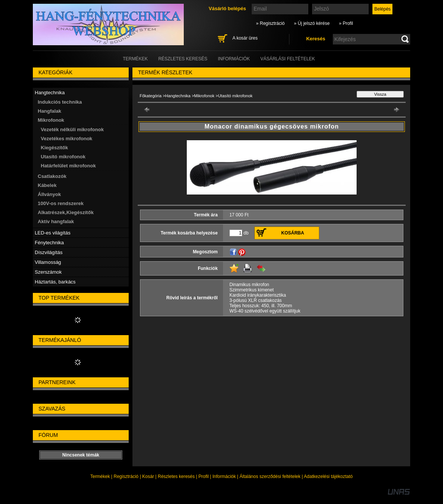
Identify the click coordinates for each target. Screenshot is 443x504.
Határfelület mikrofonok (68, 166)
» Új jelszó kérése (312, 23)
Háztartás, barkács (55, 282)
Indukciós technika (60, 102)
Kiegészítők (54, 148)
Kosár (148, 476)
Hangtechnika (178, 96)
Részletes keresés (176, 476)
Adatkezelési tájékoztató (328, 476)
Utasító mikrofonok (63, 157)
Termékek (100, 476)
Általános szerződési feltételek (270, 476)
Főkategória (151, 96)
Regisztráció (126, 476)
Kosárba (293, 233)
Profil (204, 476)
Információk (224, 476)
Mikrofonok (204, 96)
